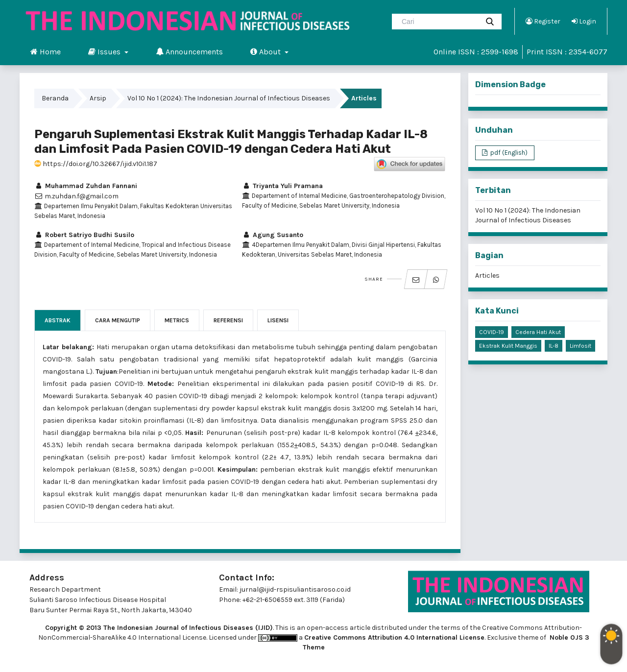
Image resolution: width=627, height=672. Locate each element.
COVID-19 (492, 332)
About (266, 51)
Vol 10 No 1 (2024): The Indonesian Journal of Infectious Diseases (229, 98)
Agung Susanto (273, 235)
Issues (105, 51)
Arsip (98, 98)
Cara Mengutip (118, 320)
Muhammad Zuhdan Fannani (86, 186)
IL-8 (554, 346)
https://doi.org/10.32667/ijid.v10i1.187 (96, 164)
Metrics (177, 320)
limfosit (580, 346)
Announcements (189, 51)
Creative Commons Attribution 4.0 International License (394, 637)
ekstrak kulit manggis (508, 346)
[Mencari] (439, 22)
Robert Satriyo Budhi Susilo (84, 235)
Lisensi (278, 320)
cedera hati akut (538, 332)
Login (584, 21)
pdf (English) (508, 153)
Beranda (55, 98)
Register (543, 21)
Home (46, 51)
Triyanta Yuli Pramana (282, 186)
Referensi (228, 320)
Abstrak (58, 320)
